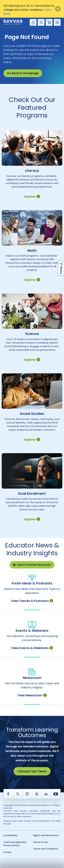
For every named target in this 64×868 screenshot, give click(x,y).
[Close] (58, 9)
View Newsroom (32, 695)
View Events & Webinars (32, 648)
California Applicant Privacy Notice (15, 844)
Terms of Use (40, 842)
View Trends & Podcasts (32, 601)
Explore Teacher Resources (32, 565)
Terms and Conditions (46, 849)
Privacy (8, 852)
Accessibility (10, 835)
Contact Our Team (32, 771)
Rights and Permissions (46, 835)
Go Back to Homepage (23, 73)
